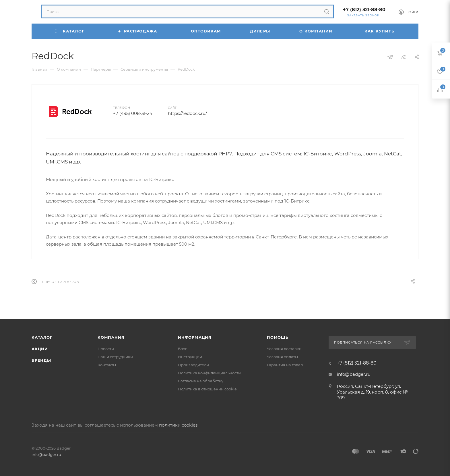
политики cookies (178, 425)
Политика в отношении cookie (207, 389)
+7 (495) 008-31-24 (133, 113)
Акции (40, 349)
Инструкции (190, 357)
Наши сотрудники (115, 357)
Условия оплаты (282, 357)
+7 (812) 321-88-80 (364, 10)
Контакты (107, 365)
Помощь (278, 337)
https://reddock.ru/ (187, 113)
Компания (111, 337)
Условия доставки (284, 349)
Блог (182, 349)
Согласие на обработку (201, 381)
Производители (193, 365)
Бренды (41, 360)
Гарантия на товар (285, 365)
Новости (106, 349)
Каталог (42, 337)
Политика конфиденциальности (209, 373)
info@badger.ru (354, 374)
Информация (195, 337)
